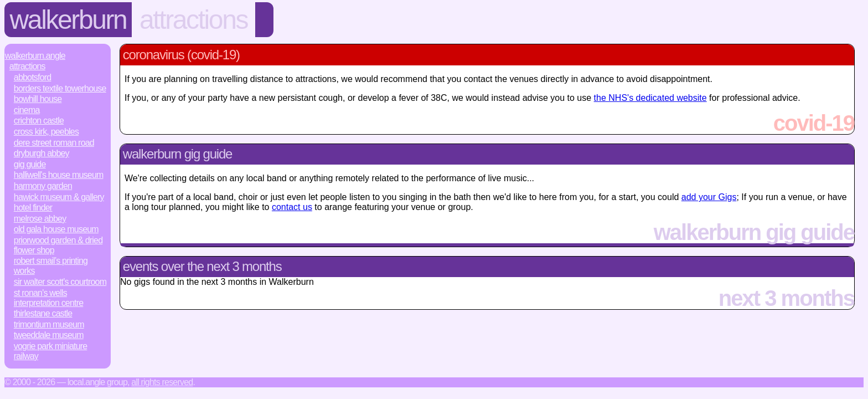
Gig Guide (30, 164)
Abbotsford (33, 77)
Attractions (193, 20)
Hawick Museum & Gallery (59, 197)
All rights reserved (162, 382)
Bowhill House (38, 99)
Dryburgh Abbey (42, 153)
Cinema (27, 110)
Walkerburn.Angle (35, 56)
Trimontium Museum (49, 324)
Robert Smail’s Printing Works (51, 266)
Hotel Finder (33, 208)
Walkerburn (68, 20)
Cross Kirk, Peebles (46, 132)
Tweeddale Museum (49, 335)
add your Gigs (709, 197)
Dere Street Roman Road (54, 143)
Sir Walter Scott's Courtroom (60, 282)
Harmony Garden (43, 186)
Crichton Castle (39, 121)
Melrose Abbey (40, 219)
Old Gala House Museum (56, 229)
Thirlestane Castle (43, 313)
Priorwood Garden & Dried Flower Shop (58, 245)
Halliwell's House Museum (59, 175)
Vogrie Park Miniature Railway (51, 351)
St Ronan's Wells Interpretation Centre (49, 298)
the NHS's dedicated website (650, 98)
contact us (292, 207)
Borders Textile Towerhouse (60, 88)
